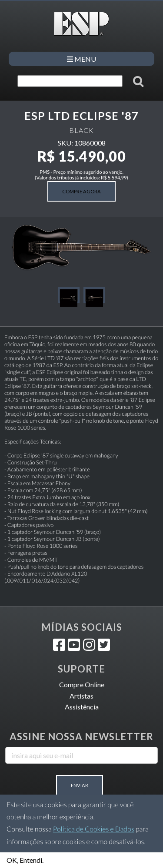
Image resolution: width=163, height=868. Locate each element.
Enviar (80, 785)
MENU (81, 59)
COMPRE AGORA (81, 191)
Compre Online (82, 684)
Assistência (82, 707)
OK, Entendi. (25, 860)
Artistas (81, 696)
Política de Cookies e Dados (94, 829)
